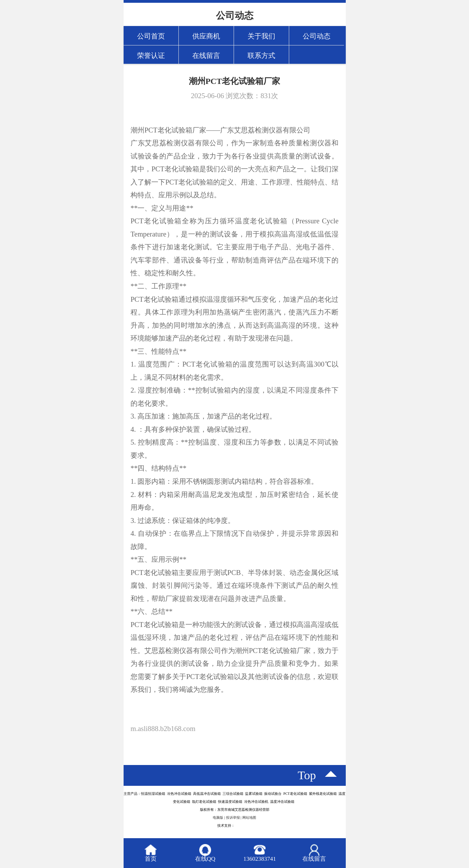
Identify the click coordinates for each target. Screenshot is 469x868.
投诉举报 (233, 818)
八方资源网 (243, 826)
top (307, 775)
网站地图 (249, 818)
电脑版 (218, 818)
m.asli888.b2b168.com (163, 729)
